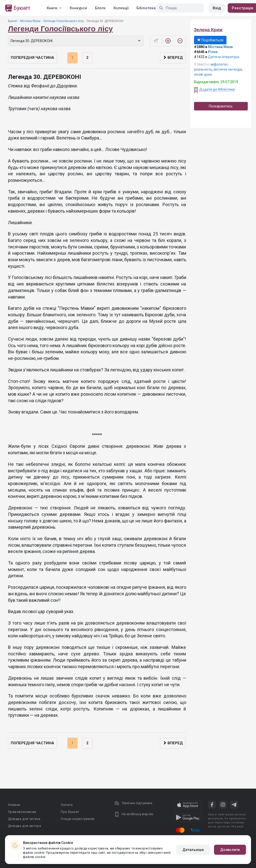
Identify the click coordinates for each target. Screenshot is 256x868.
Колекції (121, 8)
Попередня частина (32, 58)
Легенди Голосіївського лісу (63, 21)
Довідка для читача (24, 819)
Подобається (210, 40)
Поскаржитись (221, 106)
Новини (14, 805)
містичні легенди (228, 69)
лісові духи (203, 74)
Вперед (173, 58)
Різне (213, 52)
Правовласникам (22, 812)
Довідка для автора (24, 826)
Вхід (217, 8)
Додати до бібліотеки (217, 89)
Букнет (13, 21)
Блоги (100, 8)
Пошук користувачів (77, 819)
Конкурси (78, 8)
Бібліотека (146, 8)
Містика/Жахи (30, 21)
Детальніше (193, 850)
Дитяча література (224, 57)
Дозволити (230, 850)
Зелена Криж (208, 30)
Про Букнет (70, 812)
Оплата (67, 805)
